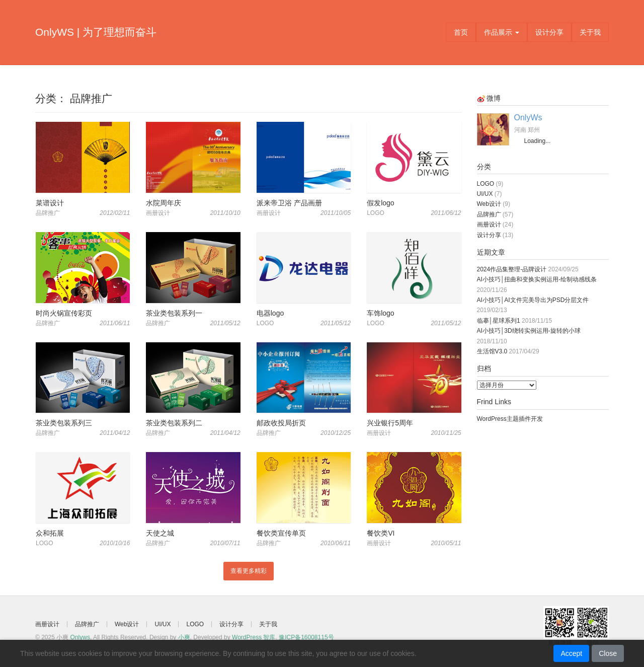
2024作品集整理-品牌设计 (512, 269)
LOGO (486, 184)
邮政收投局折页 (281, 423)
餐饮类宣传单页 (281, 533)
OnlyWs (528, 118)
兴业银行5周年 (390, 423)
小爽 (184, 637)
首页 (461, 32)
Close (608, 653)
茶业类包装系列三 (64, 423)
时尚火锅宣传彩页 (64, 313)
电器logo (270, 313)
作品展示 (502, 32)
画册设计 (489, 225)
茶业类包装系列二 (174, 423)
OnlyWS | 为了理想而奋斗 (96, 32)
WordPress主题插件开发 (510, 419)
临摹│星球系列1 (499, 321)
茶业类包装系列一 (174, 313)
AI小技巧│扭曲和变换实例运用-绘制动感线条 (537, 279)
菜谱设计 (50, 203)
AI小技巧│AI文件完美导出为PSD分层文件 (533, 300)
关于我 (590, 32)
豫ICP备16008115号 (306, 637)
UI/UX (485, 194)
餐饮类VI (381, 533)
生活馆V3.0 (492, 351)
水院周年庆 (164, 203)
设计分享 (549, 32)
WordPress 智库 (254, 637)
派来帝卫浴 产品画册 (289, 203)
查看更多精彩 (249, 571)
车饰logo (380, 313)
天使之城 (160, 533)
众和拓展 (50, 533)
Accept (571, 653)
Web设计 (489, 204)
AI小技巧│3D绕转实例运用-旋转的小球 (529, 331)
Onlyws (80, 637)
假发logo (380, 203)
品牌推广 (489, 214)
